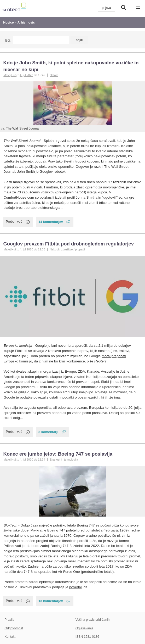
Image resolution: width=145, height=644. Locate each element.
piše (97, 361)
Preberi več (14, 222)
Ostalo (54, 75)
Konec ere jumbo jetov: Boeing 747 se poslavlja (58, 454)
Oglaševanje (84, 628)
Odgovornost (14, 628)
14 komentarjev (51, 222)
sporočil (81, 346)
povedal (75, 587)
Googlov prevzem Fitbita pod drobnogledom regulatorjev (68, 244)
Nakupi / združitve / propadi (67, 249)
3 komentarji (48, 432)
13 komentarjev (51, 601)
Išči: (8, 41)
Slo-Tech (11, 525)
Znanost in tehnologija (64, 460)
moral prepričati (114, 356)
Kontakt (10, 637)
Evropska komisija (18, 346)
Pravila (9, 620)
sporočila (44, 408)
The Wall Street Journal (23, 128)
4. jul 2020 (26, 75)
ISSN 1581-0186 (87, 637)
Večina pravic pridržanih (93, 620)
